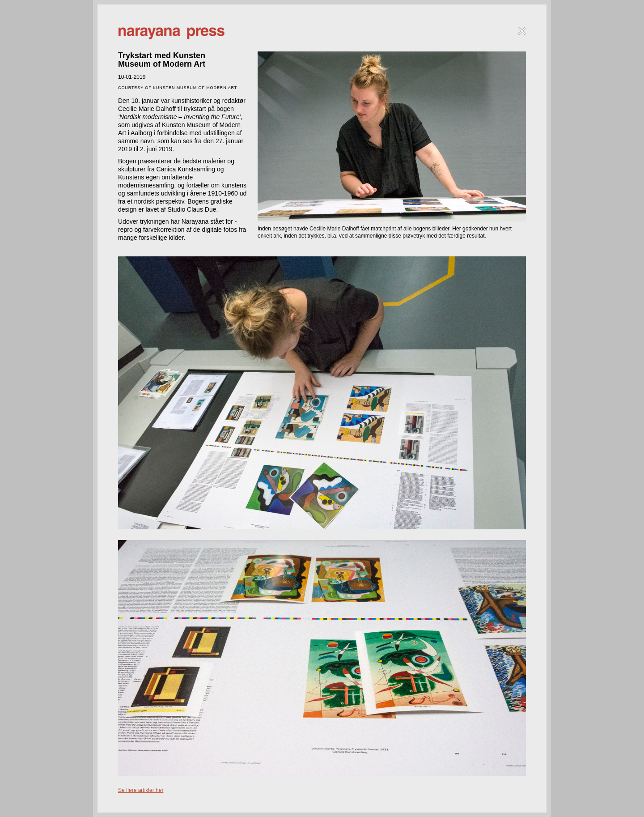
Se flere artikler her (141, 790)
